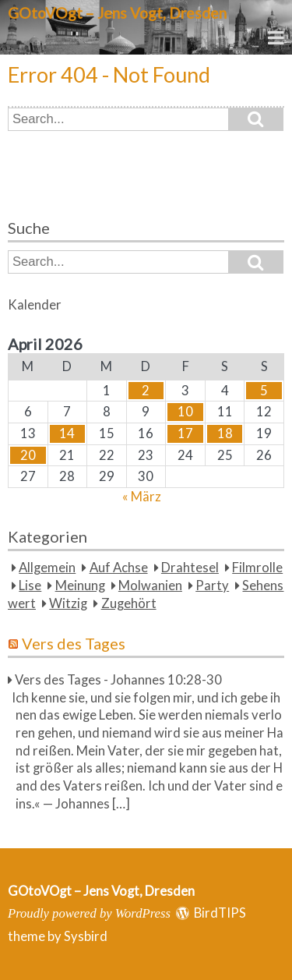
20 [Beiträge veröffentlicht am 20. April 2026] (28, 455)
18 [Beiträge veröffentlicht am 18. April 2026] (225, 433)
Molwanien (150, 586)
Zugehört (129, 603)
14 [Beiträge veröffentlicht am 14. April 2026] (67, 433)
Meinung (80, 586)
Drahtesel (190, 568)
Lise (30, 586)
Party (212, 586)
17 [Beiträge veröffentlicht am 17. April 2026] (185, 433)
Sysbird (86, 936)
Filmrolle (257, 568)
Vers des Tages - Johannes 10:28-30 (118, 680)
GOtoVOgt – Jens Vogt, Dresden (117, 13)
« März (142, 497)
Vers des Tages (74, 643)
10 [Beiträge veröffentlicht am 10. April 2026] (185, 412)
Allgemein (47, 568)
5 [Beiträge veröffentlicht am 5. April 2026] (264, 391)
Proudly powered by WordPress (89, 913)
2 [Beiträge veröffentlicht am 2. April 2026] (146, 391)
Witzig (68, 603)
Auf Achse (119, 568)
